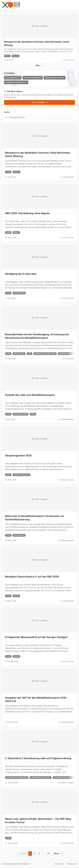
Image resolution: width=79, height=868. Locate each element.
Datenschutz (72, 864)
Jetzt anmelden (39, 102)
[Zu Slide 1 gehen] (38, 66)
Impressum (59, 864)
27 (48, 853)
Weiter (58, 853)
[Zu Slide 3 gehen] (43, 66)
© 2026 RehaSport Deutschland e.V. (16, 864)
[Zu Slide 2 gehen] (41, 66)
